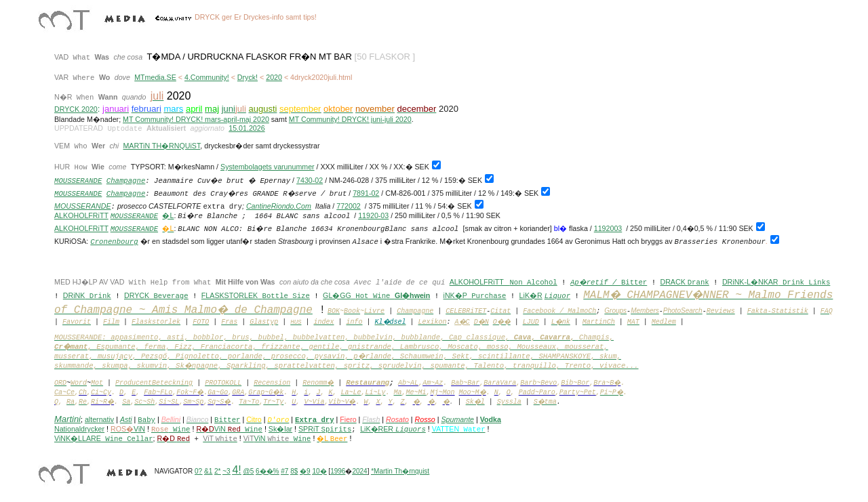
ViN (221, 429)
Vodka (491, 419)
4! (236, 470)
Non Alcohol (533, 283)
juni (229, 109)
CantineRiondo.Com (279, 206)
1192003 (608, 228)
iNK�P (455, 295)
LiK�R (531, 295)
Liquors (411, 430)
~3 (226, 471)
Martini (67, 419)
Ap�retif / (596, 283)
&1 (208, 471)
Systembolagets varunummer (268, 167)
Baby (146, 420)
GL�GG (337, 295)
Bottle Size (286, 296)
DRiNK (74, 295)
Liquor (557, 296)
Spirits (337, 430)
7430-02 (310, 180)
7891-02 (366, 193)
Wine (245, 430)
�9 (305, 471)
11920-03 (373, 215)
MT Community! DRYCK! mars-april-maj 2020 (196, 119)
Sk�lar (280, 429)
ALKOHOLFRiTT (81, 215)
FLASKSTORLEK (230, 295)
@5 (249, 471)
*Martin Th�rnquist (400, 471)
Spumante (457, 419)
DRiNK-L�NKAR (750, 282)
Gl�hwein (412, 295)
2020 (274, 77)
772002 (349, 206)
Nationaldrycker (79, 429)
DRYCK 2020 (76, 109)
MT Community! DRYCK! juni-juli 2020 (350, 119)
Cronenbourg (114, 242)
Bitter (634, 283)
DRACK (673, 282)
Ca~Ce (64, 393)
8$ (294, 471)
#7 (284, 471)
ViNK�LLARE (104, 438)
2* (217, 471)
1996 (338, 471)
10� (319, 471)
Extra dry (315, 420)
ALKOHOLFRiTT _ (480, 282)
